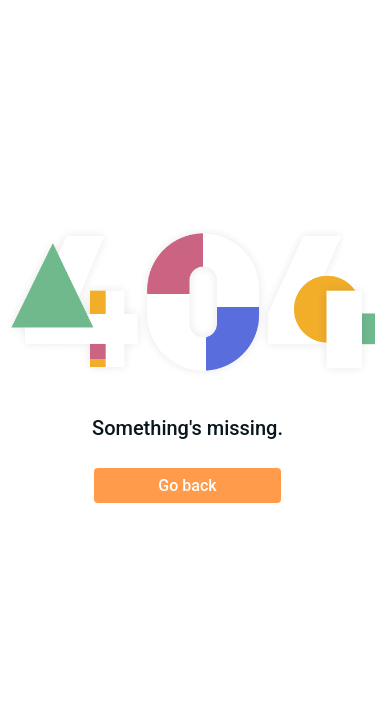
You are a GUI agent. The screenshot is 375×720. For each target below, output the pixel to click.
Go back (187, 485)
